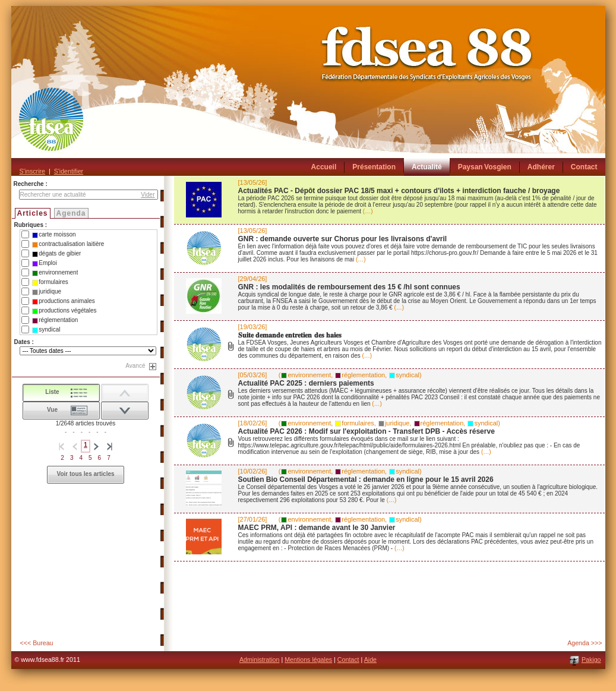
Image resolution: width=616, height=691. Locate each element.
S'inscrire (32, 171)
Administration (260, 660)
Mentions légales (308, 660)
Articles (33, 213)
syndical (46, 330)
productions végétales (64, 311)
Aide (370, 660)
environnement (55, 273)
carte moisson (54, 235)
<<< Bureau (37, 643)
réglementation (55, 320)
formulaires (50, 282)
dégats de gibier (56, 254)
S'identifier (69, 171)
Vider (148, 195)
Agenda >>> (585, 643)
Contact (348, 660)
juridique (47, 292)
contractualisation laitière (68, 244)
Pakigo (591, 660)
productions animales (64, 301)
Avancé (135, 366)
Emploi (45, 263)
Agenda (71, 213)
